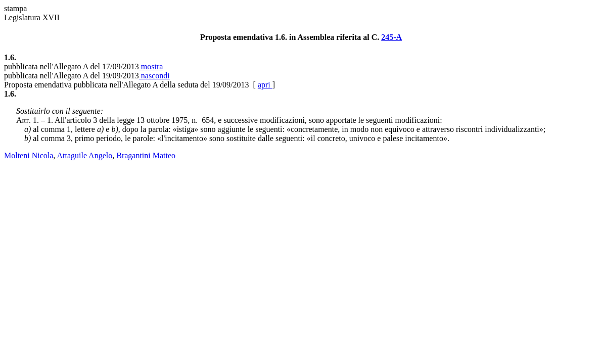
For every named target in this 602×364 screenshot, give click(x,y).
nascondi (154, 76)
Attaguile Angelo (84, 155)
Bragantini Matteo (146, 155)
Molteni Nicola (29, 155)
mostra (151, 66)
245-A (391, 37)
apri (265, 85)
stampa (15, 8)
